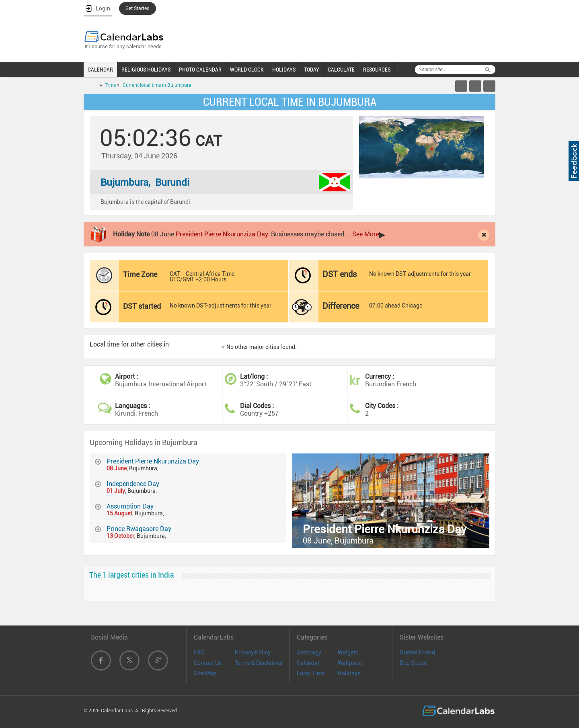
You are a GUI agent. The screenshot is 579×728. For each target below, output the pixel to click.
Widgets (348, 652)
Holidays (349, 673)
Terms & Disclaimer (259, 663)
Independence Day (133, 484)
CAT (175, 274)
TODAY (312, 70)
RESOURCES (377, 70)
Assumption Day (130, 506)
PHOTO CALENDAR (200, 70)
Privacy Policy (253, 652)
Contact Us (208, 663)
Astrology (309, 652)
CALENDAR (100, 70)
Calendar (308, 663)
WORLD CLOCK (247, 70)
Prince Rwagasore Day (139, 529)
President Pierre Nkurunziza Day (222, 234)
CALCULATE (341, 70)
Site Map (205, 673)
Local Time (311, 673)
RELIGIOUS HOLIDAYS (146, 70)
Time (111, 85)
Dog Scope (413, 663)
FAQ (199, 652)
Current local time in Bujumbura (157, 85)
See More (366, 234)
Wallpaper (351, 663)
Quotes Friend (417, 652)
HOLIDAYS (284, 70)
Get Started (138, 8)
